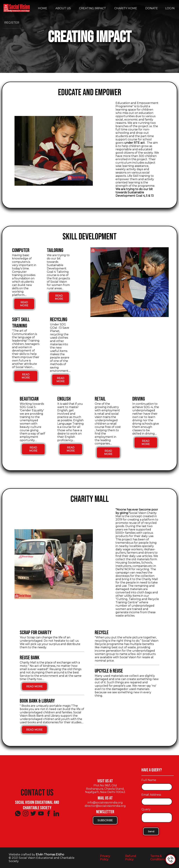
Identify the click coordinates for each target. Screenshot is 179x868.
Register (12, 23)
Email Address (151, 795)
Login (170, 8)
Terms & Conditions (158, 858)
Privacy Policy (105, 858)
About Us (63, 8)
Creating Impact (92, 8)
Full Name (149, 780)
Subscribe (105, 820)
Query (146, 809)
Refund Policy (131, 858)
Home (43, 8)
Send (151, 831)
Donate (152, 8)
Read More (24, 305)
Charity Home (126, 8)
